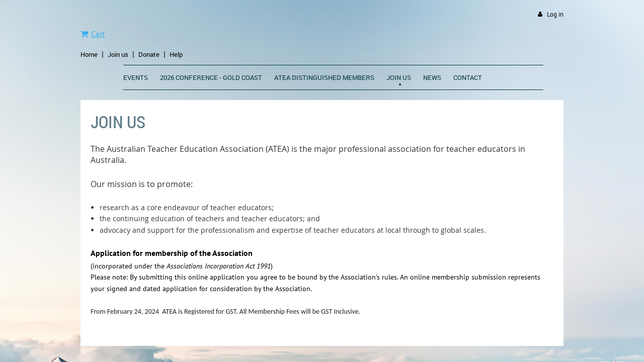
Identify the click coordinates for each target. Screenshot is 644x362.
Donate (149, 54)
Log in (555, 14)
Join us (118, 54)
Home (89, 54)
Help (176, 54)
